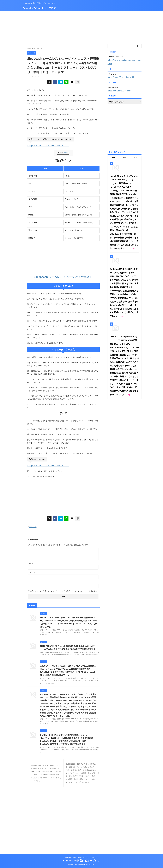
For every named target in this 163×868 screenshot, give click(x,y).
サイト (31, 580)
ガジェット (33, 525)
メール (32, 571)
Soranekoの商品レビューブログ (39, 8)
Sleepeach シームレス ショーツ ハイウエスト (45, 145)
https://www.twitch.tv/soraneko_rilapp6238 (123, 60)
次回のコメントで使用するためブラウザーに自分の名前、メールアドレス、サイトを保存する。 (64, 589)
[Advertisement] (81, 27)
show (67, 152)
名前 (31, 561)
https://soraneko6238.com (117, 86)
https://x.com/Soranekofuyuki (118, 73)
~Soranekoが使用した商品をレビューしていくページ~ (81, 857)
